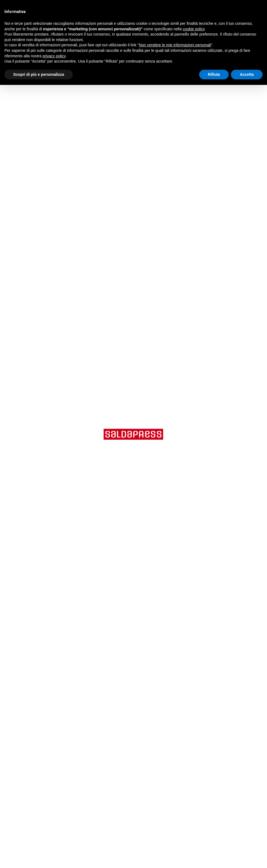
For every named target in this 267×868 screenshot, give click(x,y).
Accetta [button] (247, 74)
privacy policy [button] (54, 56)
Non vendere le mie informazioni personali (175, 45)
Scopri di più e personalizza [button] (39, 74)
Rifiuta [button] (214, 74)
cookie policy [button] (194, 29)
